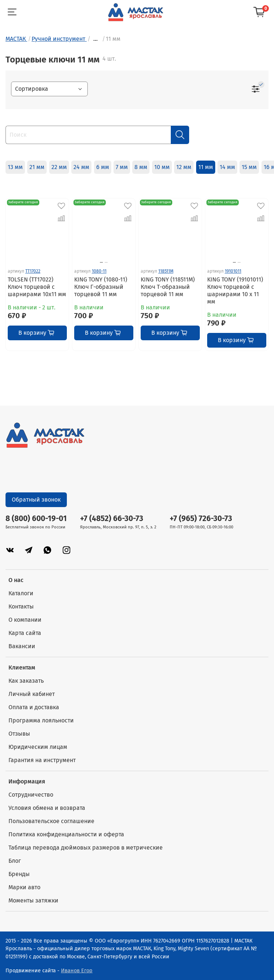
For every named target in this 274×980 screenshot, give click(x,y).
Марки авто (24, 887)
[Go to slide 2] (106, 262)
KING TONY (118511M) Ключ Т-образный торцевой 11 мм (168, 287)
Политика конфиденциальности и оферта (66, 834)
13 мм (15, 167)
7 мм (122, 167)
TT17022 (33, 271)
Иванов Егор (77, 971)
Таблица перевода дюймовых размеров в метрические (86, 848)
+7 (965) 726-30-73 (201, 519)
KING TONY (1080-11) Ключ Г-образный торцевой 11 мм (101, 287)
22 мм (59, 167)
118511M (166, 271)
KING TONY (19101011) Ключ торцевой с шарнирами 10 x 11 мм (235, 290)
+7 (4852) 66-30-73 (112, 519)
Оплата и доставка (34, 707)
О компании (25, 620)
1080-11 (99, 271)
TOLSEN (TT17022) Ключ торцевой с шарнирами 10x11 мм (37, 287)
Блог (15, 861)
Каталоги (21, 593)
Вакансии (22, 646)
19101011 (233, 271)
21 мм (37, 167)
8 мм (141, 167)
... (95, 39)
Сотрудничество (31, 795)
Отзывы (19, 734)
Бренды (19, 874)
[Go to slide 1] (101, 262)
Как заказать (26, 681)
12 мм (184, 167)
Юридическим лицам (38, 747)
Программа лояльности (41, 720)
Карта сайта (25, 633)
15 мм (249, 167)
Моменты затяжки (33, 900)
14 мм (227, 167)
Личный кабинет (32, 694)
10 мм (162, 167)
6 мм (103, 167)
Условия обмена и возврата (47, 808)
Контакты (21, 606)
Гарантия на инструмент (42, 760)
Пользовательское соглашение (51, 821)
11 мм (206, 167)
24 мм (81, 167)
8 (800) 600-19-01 (36, 519)
